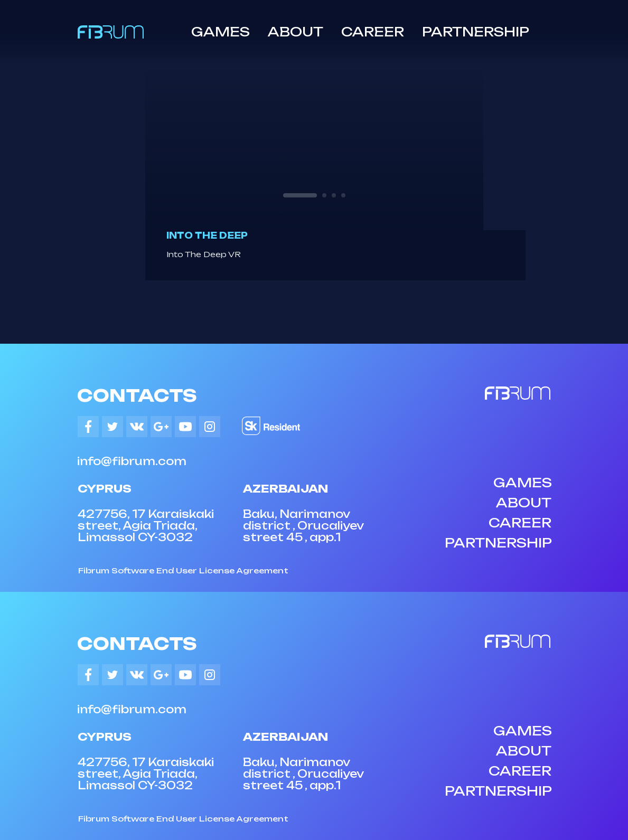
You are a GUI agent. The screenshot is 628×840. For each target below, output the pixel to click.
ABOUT (296, 32)
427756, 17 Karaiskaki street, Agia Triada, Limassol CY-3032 (146, 526)
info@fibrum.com (132, 461)
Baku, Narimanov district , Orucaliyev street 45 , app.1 (303, 526)
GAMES (221, 32)
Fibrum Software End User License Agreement (183, 570)
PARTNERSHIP (476, 32)
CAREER (373, 32)
